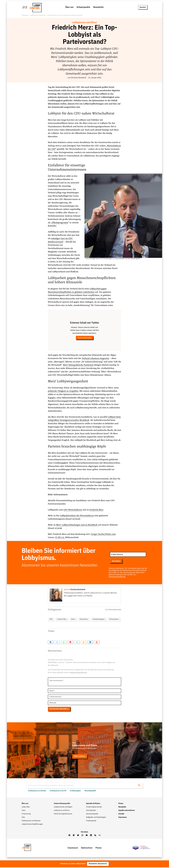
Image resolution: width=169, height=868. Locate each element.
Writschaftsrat (114, 619)
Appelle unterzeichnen (127, 811)
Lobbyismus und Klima (38, 16)
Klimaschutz (84, 619)
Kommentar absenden (59, 709)
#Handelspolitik (90, 791)
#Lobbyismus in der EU (58, 791)
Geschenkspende (92, 814)
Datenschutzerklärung (117, 577)
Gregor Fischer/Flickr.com (103, 534)
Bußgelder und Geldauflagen (96, 818)
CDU (51, 619)
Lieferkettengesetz (99, 619)
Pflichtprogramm (60, 223)
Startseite (25, 16)
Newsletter (99, 7)
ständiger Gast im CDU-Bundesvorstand (61, 241)
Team (24, 811)
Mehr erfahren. (80, 757)
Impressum (123, 818)
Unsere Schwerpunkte (62, 804)
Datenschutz (87, 848)
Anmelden (116, 561)
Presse (121, 804)
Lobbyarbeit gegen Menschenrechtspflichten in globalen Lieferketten (77, 291)
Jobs (23, 818)
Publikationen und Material (31, 821)
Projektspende (91, 821)
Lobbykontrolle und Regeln (63, 808)
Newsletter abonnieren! (98, 864)
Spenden (143, 7)
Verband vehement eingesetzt (95, 359)
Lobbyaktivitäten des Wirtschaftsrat (77, 516)
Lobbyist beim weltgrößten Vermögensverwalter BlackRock (84, 419)
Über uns (69, 7)
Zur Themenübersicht (113, 610)
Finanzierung (26, 814)
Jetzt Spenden (91, 811)
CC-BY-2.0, (60, 538)
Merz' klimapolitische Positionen (78, 365)
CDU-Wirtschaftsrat (73, 510)
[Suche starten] (140, 786)
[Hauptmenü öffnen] (25, 7)
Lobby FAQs (26, 808)
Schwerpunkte (83, 7)
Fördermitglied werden (94, 808)
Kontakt (121, 814)
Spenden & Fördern (93, 804)
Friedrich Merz (97, 510)
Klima (73, 619)
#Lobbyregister (75, 791)
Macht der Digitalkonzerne (63, 814)
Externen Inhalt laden (85, 338)
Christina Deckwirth (78, 78)
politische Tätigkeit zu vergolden (63, 391)
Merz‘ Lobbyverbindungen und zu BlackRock (77, 525)
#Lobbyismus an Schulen (37, 791)
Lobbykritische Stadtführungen (32, 825)
